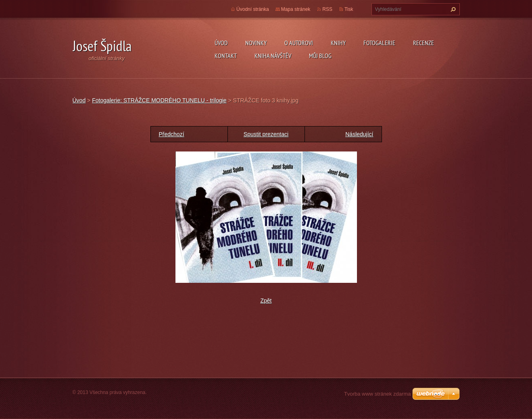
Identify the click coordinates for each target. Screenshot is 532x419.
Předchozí (172, 134)
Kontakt (226, 56)
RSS (327, 9)
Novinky (256, 43)
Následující (359, 134)
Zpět (266, 301)
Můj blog (320, 56)
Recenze (424, 43)
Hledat (452, 9)
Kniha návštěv (273, 56)
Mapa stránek (296, 9)
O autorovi (299, 43)
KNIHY (338, 43)
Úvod (221, 43)
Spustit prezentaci (266, 134)
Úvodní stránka (253, 9)
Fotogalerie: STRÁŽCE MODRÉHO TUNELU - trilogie (159, 100)
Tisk (349, 9)
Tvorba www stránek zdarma (377, 394)
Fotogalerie (379, 43)
